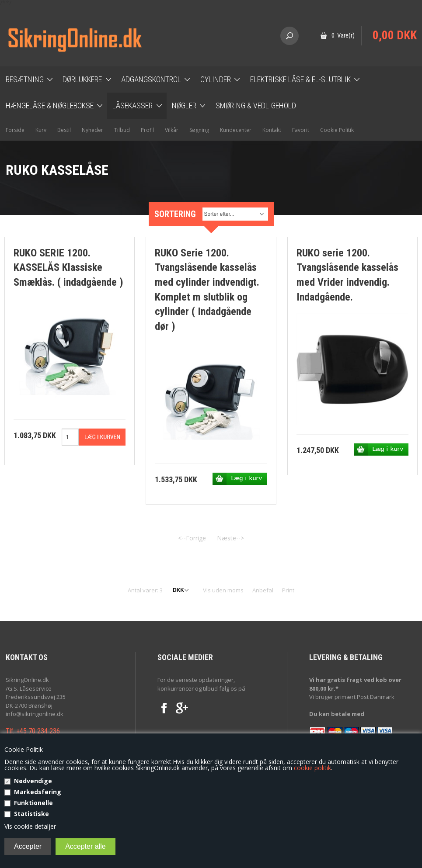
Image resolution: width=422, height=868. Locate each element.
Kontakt (272, 130)
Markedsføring (38, 792)
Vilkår (172, 130)
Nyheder (92, 130)
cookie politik (312, 768)
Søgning (199, 130)
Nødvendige (33, 781)
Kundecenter (236, 130)
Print (288, 590)
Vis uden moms (223, 590)
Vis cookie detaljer (30, 826)
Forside (15, 130)
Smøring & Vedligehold (256, 105)
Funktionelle (33, 803)
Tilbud (122, 130)
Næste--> (230, 538)
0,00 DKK (395, 35)
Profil (147, 130)
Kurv (41, 130)
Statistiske (31, 814)
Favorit (301, 130)
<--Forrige (192, 538)
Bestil (64, 130)
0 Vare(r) (343, 35)
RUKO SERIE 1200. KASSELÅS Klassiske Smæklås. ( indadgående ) (68, 268)
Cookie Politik (337, 130)
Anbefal (263, 590)
